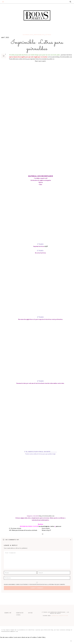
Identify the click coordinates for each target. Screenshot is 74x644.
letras (48, 35)
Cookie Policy (41, 637)
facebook (41, 526)
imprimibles (39, 35)
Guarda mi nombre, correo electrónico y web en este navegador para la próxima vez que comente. (34, 584)
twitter (52, 526)
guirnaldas (28, 35)
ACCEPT (3, 641)
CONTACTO (20, 613)
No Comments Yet (11, 540)
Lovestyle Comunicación (60, 616)
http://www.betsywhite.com (64, 57)
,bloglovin (47, 526)
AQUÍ (46, 246)
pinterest (58, 526)
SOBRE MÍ (10, 613)
